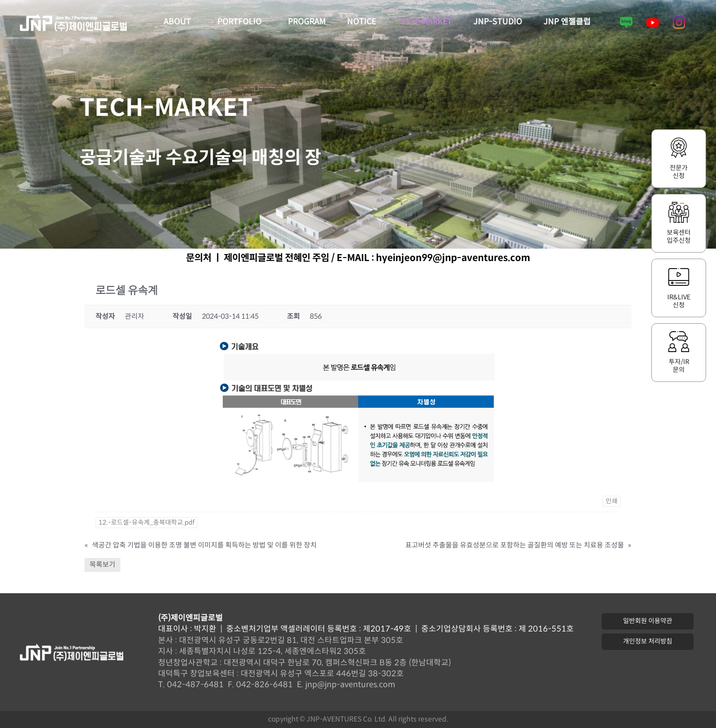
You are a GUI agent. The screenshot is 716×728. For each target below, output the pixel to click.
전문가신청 (679, 172)
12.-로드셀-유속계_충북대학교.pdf (146, 523)
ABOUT (180, 22)
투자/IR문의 (679, 366)
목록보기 (102, 565)
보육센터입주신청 (679, 237)
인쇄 (612, 501)
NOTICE (361, 22)
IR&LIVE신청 (679, 301)
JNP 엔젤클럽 (567, 22)
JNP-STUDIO (498, 22)
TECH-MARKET (425, 22)
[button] (648, 621)
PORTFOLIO (242, 22)
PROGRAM (307, 22)
